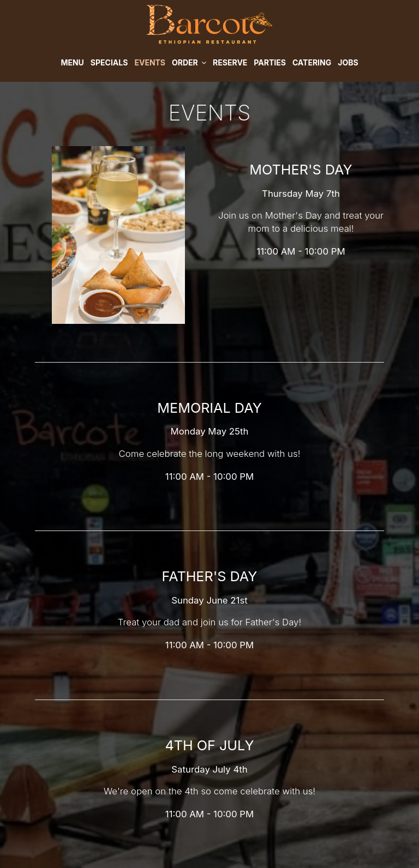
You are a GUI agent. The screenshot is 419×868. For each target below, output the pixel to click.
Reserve (230, 62)
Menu (72, 62)
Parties (270, 62)
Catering (312, 62)
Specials (109, 62)
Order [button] (189, 62)
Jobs (348, 62)
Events (150, 62)
